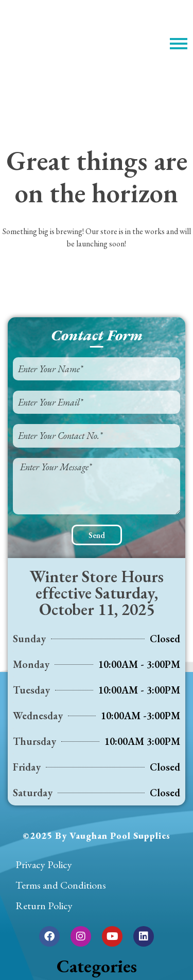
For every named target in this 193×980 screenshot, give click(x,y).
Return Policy (44, 906)
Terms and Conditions (61, 885)
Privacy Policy (44, 864)
